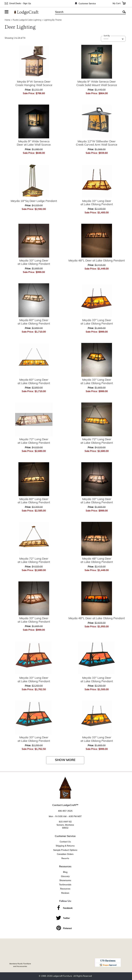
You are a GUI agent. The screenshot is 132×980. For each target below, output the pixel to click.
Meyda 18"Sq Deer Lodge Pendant (34, 201)
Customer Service (87, 4)
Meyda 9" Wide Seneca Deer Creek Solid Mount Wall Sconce (97, 84)
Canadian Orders (65, 854)
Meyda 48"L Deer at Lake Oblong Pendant (97, 261)
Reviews (65, 893)
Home (7, 20)
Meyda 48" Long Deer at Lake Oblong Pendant (97, 561)
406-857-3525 (65, 811)
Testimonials (65, 885)
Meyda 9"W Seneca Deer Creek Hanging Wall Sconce (34, 84)
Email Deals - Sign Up (20, 4)
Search (124, 12)
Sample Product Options (65, 850)
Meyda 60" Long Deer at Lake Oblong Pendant (34, 322)
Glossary (65, 876)
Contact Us (65, 842)
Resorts (65, 859)
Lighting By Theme (53, 20)
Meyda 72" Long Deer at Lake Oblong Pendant (34, 441)
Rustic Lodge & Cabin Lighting (27, 20)
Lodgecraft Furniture (62, 976)
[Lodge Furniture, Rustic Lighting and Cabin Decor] (28, 12)
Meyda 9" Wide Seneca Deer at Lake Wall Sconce (34, 143)
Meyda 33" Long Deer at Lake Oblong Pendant (97, 203)
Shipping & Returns (65, 846)
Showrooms (65, 881)
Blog (65, 872)
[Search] (87, 12)
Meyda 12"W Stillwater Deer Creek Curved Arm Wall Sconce (97, 143)
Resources (65, 889)
